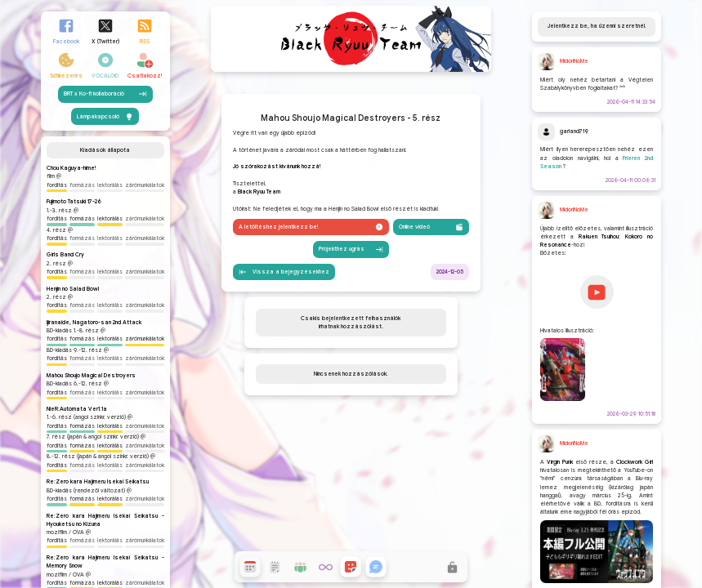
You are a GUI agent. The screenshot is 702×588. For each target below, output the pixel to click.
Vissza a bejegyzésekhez (284, 357)
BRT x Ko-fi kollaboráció (105, 201)
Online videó (431, 312)
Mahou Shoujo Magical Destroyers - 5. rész (351, 203)
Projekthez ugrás (351, 334)
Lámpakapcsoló (105, 223)
